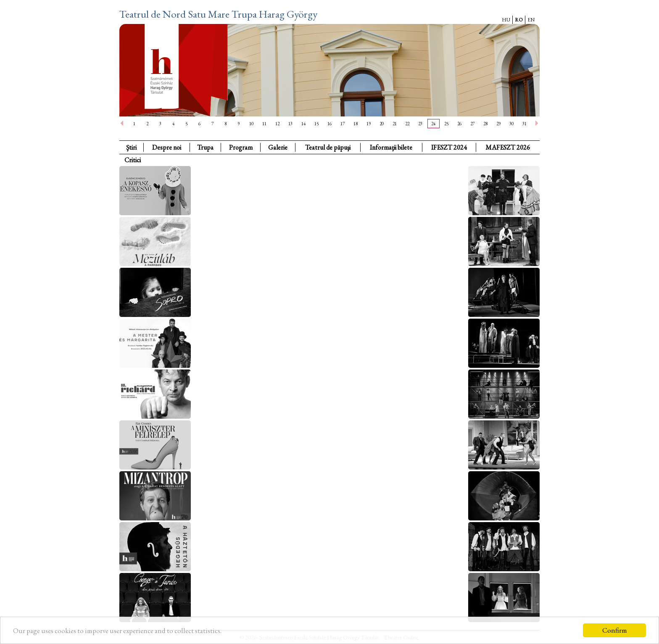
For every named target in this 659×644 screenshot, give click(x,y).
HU (506, 20)
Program (241, 147)
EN (531, 20)
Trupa (205, 147)
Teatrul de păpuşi (328, 147)
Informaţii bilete (391, 147)
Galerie (278, 147)
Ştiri (131, 147)
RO (519, 20)
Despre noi (167, 147)
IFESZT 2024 (449, 147)
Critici (133, 160)
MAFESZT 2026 (508, 147)
